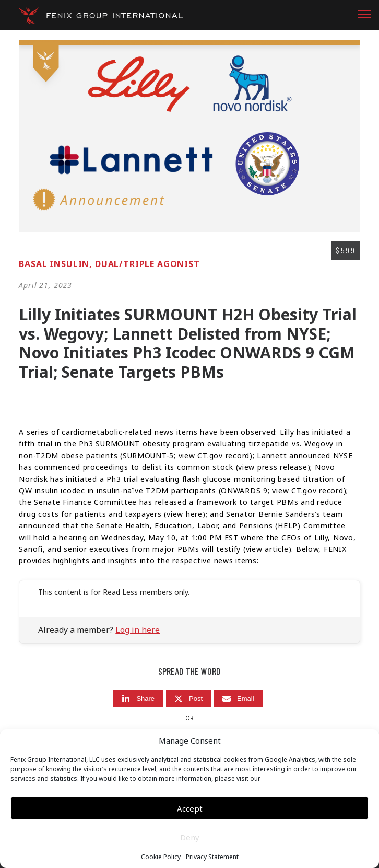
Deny (190, 837)
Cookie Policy (161, 857)
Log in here (138, 630)
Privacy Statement (212, 857)
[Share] (138, 698)
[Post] (189, 698)
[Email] (239, 698)
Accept (190, 808)
